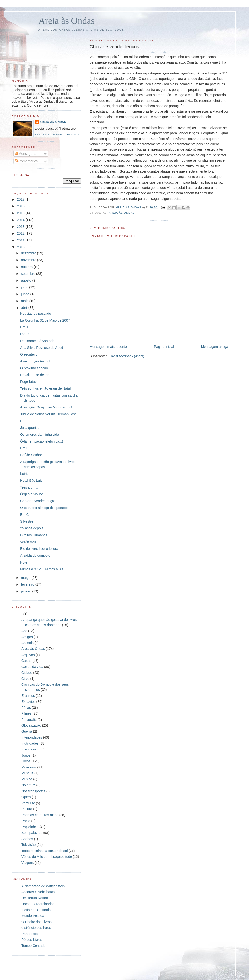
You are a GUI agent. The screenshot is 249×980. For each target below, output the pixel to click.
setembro (28, 274)
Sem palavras (32, 833)
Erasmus (28, 696)
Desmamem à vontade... (39, 341)
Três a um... (29, 487)
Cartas (26, 661)
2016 (21, 206)
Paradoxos (30, 934)
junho (26, 294)
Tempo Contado (33, 946)
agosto (27, 280)
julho (25, 287)
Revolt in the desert (35, 375)
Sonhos (27, 839)
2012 (21, 233)
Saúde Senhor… (33, 455)
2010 (21, 247)
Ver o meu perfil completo (58, 134)
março (26, 578)
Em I (24, 421)
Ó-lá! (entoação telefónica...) (42, 441)
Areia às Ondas (67, 21)
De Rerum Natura (35, 898)
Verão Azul (28, 542)
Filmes (26, 713)
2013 (21, 227)
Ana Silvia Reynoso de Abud (42, 348)
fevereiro (28, 584)
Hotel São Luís (31, 481)
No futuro (28, 785)
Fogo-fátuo (28, 382)
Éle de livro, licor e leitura (39, 549)
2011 (21, 240)
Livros (26, 761)
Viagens (27, 863)
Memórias (29, 767)
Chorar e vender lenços (38, 501)
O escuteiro (29, 354)
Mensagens (25, 154)
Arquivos (28, 655)
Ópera (26, 797)
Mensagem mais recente (108, 347)
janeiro (27, 591)
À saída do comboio (35, 555)
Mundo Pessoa (33, 916)
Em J (24, 327)
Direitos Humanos (34, 535)
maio (25, 301)
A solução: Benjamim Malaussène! (46, 407)
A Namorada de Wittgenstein (43, 886)
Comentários (26, 161)
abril (25, 308)
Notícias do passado (36, 314)
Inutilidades (30, 743)
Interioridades (32, 737)
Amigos (27, 637)
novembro (29, 260)
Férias (26, 708)
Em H (24, 448)
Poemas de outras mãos (40, 815)
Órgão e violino (32, 494)
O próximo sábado (34, 368)
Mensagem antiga (215, 347)
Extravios (28, 702)
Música (27, 779)
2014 (21, 220)
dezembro (29, 253)
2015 (21, 213)
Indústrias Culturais (36, 910)
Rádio (26, 821)
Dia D (24, 334)
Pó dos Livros (32, 940)
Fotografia (29, 720)
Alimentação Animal (35, 361)
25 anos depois (32, 528)
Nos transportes (33, 791)
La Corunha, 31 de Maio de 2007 (45, 320)
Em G (25, 515)
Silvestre (27, 521)
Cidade (27, 673)
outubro (27, 267)
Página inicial (164, 347)
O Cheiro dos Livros (36, 922)
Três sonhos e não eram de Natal (45, 388)
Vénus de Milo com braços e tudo (47, 857)
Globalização (31, 725)
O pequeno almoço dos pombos (44, 508)
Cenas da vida (32, 667)
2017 (21, 199)
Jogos (26, 755)
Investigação (31, 749)
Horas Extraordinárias (38, 904)
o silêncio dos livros (36, 928)
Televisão (28, 845)
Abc (24, 631)
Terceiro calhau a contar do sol (45, 851)
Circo (25, 679)
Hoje (24, 562)
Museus (27, 773)
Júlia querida (30, 428)
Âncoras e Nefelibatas (38, 892)
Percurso (28, 803)
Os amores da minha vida (40, 435)
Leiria (24, 474)
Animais (27, 643)
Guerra (27, 731)
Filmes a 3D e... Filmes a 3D (42, 569)
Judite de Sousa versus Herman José (49, 414)
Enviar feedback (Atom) (126, 356)
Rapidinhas (30, 827)
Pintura (27, 809)
